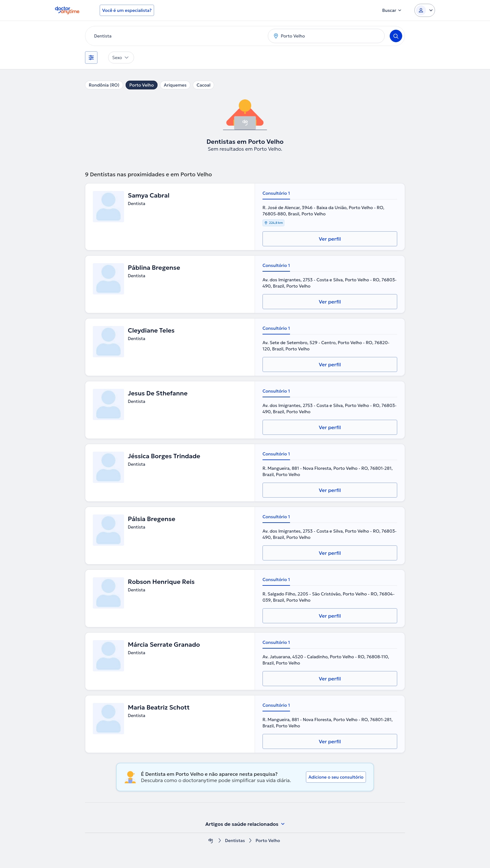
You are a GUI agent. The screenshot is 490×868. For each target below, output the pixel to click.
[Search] (396, 36)
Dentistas (235, 841)
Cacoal (203, 85)
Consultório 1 (276, 193)
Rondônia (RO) (104, 85)
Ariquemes (175, 85)
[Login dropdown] (425, 10)
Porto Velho (142, 85)
